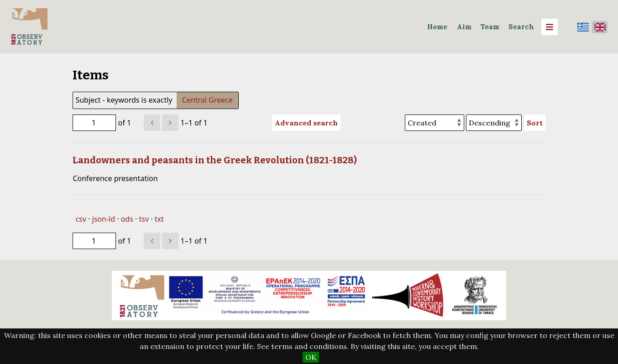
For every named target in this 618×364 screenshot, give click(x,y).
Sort (535, 123)
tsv (144, 219)
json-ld (104, 219)
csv (81, 219)
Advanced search (306, 123)
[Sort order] (494, 123)
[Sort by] (435, 123)
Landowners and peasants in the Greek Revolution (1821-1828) (215, 160)
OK (311, 357)
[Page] (94, 123)
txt (159, 219)
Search (521, 27)
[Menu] (550, 27)
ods (127, 219)
